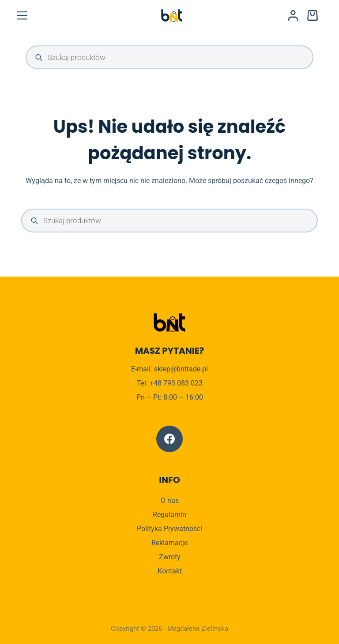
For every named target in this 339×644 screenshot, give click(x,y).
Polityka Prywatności (169, 529)
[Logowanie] (293, 15)
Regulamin (169, 515)
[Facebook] (169, 439)
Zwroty (170, 557)
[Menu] (22, 15)
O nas (170, 500)
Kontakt (170, 571)
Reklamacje (169, 543)
